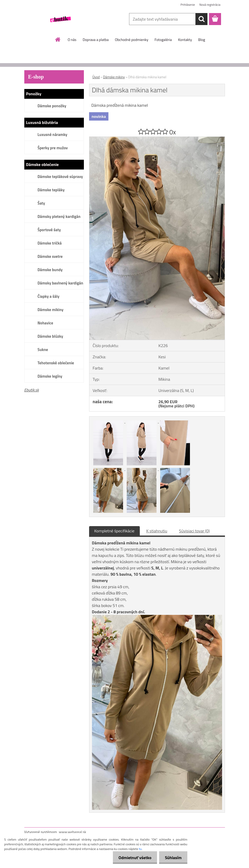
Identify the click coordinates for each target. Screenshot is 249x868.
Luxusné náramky (53, 135)
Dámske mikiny (51, 310)
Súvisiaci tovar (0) (194, 531)
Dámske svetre (50, 256)
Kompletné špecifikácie (114, 531)
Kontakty (185, 40)
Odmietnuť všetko (132, 858)
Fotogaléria (163, 40)
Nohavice (45, 323)
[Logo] (60, 19)
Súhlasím (172, 858)
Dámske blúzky (50, 336)
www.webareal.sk (73, 832)
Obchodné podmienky (132, 40)
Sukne (43, 350)
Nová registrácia (210, 5)
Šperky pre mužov (53, 148)
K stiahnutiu (157, 531)
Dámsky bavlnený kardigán (60, 283)
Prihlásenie (188, 5)
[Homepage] (58, 39)
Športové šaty (49, 230)
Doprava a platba (95, 40)
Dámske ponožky (52, 106)
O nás (72, 40)
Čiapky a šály (49, 296)
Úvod (96, 77)
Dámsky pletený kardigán (59, 216)
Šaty (41, 203)
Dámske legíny (50, 376)
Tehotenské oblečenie (56, 363)
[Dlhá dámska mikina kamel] (157, 139)
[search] (201, 19)
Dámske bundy (50, 270)
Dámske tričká (50, 243)
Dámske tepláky (51, 190)
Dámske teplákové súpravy (60, 177)
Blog (202, 40)
